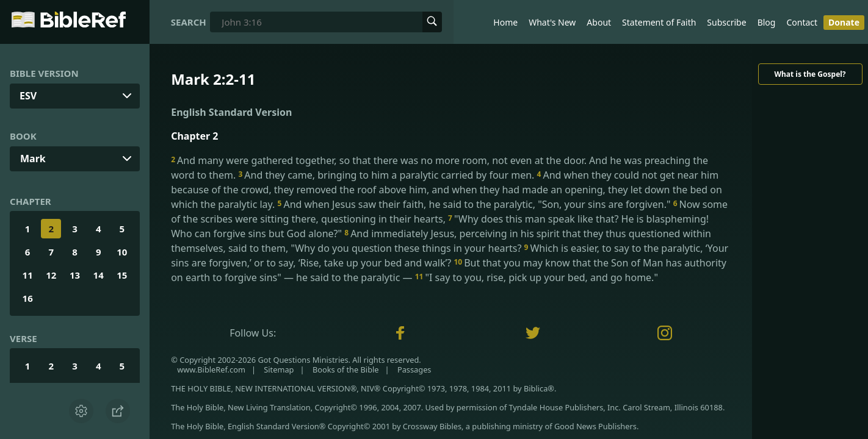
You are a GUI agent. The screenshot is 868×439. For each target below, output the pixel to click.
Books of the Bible (346, 369)
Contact (802, 22)
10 (122, 252)
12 (51, 275)
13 (75, 275)
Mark (33, 159)
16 (28, 298)
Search (189, 22)
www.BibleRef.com (211, 369)
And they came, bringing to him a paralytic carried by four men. (387, 175)
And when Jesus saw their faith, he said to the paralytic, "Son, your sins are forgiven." (476, 204)
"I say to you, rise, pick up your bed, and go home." (537, 277)
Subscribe (726, 22)
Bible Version (44, 73)
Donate (844, 22)
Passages (414, 369)
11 (28, 275)
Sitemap (279, 369)
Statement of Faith (659, 22)
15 (122, 275)
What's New (552, 22)
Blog (767, 22)
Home (505, 22)
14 (99, 275)
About (599, 22)
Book (23, 136)
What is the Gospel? (810, 74)
